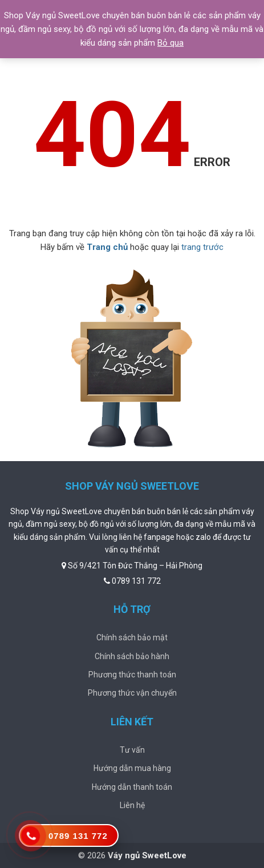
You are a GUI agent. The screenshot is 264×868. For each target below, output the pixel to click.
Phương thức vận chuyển (132, 693)
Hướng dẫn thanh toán (132, 787)
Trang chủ (107, 247)
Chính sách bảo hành (132, 656)
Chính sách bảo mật (132, 637)
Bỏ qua (170, 43)
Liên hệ (132, 805)
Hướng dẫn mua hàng (132, 768)
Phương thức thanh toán (132, 675)
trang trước (202, 247)
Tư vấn (132, 750)
